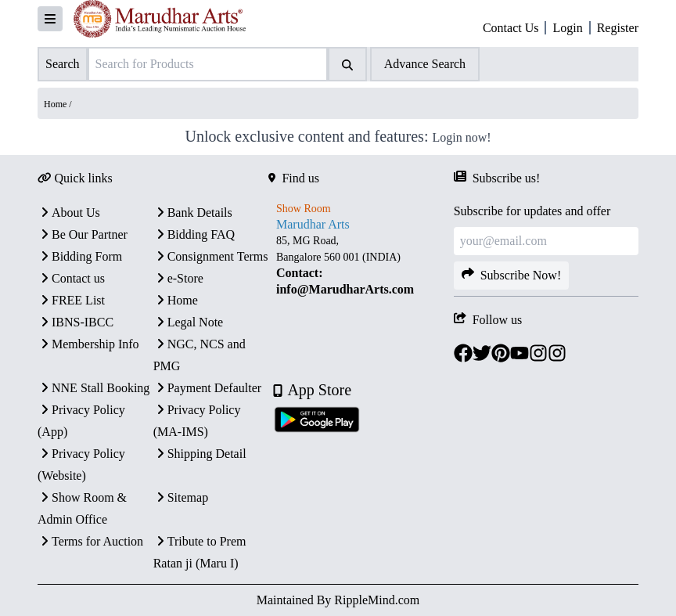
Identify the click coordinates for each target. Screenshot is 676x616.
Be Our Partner (83, 234)
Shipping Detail (200, 454)
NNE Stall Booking (93, 388)
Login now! (461, 137)
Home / (58, 104)
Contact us (71, 278)
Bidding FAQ (194, 234)
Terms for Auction (90, 541)
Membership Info (88, 344)
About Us (69, 213)
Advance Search (425, 64)
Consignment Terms (211, 256)
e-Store (178, 278)
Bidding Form (80, 256)
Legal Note (189, 322)
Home (176, 300)
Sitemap (181, 497)
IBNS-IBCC (76, 322)
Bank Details (193, 213)
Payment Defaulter (207, 388)
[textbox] (361, 265)
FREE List (71, 300)
